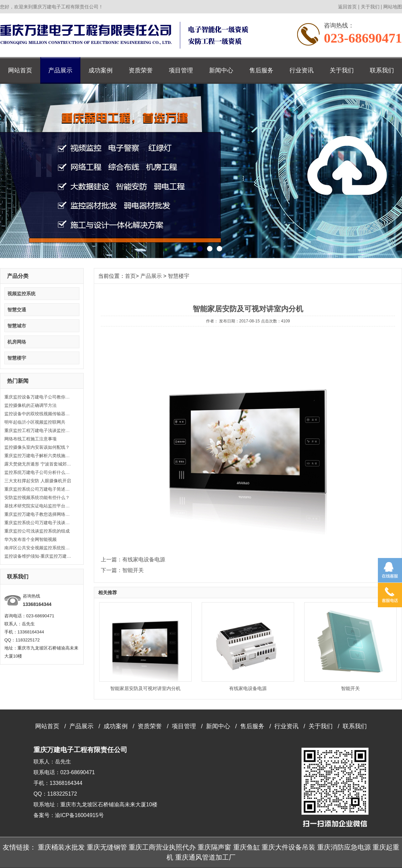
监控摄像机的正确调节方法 (30, 405)
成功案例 (100, 70)
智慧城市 (17, 326)
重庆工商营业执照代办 (162, 847)
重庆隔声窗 (214, 847)
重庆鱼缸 (247, 847)
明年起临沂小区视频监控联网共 (35, 422)
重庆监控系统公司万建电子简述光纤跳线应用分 (38, 489)
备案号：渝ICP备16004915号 (69, 815)
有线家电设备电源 (248, 688)
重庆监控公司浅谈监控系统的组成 (37, 531)
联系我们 (382, 70)
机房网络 (17, 342)
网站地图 (393, 7)
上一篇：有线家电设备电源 (133, 560)
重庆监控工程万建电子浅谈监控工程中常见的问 (38, 430)
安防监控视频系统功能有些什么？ (37, 498)
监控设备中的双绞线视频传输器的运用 (38, 414)
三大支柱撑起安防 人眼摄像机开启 (38, 481)
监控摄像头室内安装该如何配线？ (37, 447)
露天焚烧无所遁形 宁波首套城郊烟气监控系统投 (38, 464)
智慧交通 (17, 310)
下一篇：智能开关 (122, 570)
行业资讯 (301, 70)
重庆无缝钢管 (107, 847)
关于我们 (370, 7)
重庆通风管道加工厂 (205, 857)
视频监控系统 (21, 294)
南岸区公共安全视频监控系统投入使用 (38, 548)
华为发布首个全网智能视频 (30, 539)
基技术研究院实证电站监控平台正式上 (38, 506)
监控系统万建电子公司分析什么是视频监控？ (38, 472)
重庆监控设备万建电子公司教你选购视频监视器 (38, 397)
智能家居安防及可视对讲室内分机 (145, 688)
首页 (130, 276)
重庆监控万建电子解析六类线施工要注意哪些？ (38, 456)
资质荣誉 (141, 70)
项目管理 (181, 70)
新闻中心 (221, 70)
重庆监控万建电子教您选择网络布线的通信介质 (38, 514)
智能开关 (350, 688)
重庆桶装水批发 (61, 847)
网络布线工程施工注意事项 (30, 439)
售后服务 (261, 70)
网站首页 (20, 70)
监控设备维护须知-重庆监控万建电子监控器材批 (38, 556)
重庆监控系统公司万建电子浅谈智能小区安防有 (38, 523)
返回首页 (347, 7)
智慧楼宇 (17, 358)
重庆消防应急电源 (344, 847)
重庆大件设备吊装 (288, 847)
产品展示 (60, 70)
